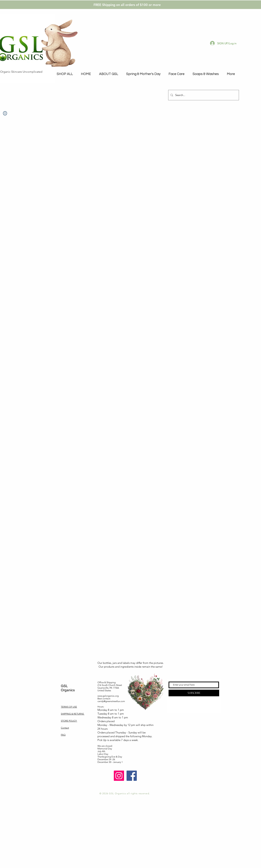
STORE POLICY (69, 721)
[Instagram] (119, 776)
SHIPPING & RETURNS (73, 714)
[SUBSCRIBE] (194, 693)
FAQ (63, 735)
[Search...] (203, 95)
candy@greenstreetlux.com (111, 701)
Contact (65, 728)
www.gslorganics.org (108, 696)
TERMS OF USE (69, 707)
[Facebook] (132, 776)
